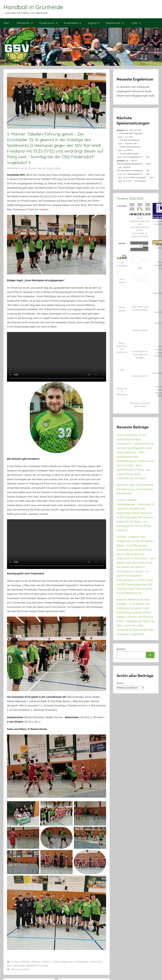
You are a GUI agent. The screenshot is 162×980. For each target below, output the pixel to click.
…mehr (136, 23)
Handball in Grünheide (33, 7)
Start (7, 23)
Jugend (94, 23)
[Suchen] (150, 655)
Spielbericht (32, 966)
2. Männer (46, 962)
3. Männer (56, 962)
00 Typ (14, 962)
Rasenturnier (115, 23)
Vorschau (44, 966)
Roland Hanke (54, 168)
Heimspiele (19, 966)
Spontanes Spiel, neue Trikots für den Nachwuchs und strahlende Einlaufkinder (135, 489)
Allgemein (67, 962)
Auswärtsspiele (81, 962)
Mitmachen (25, 23)
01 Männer (24, 962)
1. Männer (35, 962)
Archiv (120, 683)
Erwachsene (73, 23)
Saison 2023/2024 (20, 969)
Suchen (121, 649)
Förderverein (48, 23)
